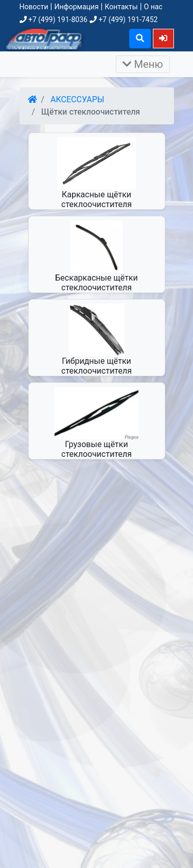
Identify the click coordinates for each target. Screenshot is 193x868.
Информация (76, 7)
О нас (153, 7)
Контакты (121, 7)
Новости (34, 7)
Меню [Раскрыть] (143, 64)
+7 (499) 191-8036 (54, 20)
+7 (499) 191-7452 (124, 20)
